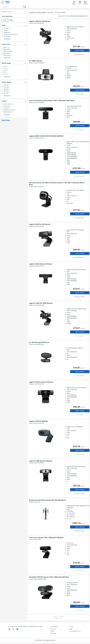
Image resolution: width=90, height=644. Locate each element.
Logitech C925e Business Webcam (41, 264)
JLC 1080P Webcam (36, 61)
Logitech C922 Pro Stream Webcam (41, 382)
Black (7, 47)
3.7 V (6, 68)
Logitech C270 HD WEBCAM (38, 421)
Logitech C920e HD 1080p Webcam (41, 303)
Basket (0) (85, 3)
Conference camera (10, 110)
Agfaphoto (7, 32)
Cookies (52, 631)
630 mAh (7, 89)
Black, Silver (8, 55)
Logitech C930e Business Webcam (41, 461)
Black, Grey (8, 49)
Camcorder (8, 106)
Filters (4, 12)
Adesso (7, 30)
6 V (5, 72)
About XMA (53, 633)
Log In (80, 3)
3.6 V (6, 66)
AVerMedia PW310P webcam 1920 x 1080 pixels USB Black (49, 577)
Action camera (8, 104)
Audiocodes (8, 36)
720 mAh (7, 93)
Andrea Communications (11, 34)
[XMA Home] (8, 2)
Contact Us (53, 629)
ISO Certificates (54, 627)
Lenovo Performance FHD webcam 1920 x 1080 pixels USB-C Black (52, 101)
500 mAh (7, 85)
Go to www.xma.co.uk (75, 631)
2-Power (7, 28)
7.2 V (6, 74)
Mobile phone (8, 112)
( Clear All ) (10, 12)
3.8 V (6, 70)
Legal (71, 629)
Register (74, 3)
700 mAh (7, 91)
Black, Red (7, 53)
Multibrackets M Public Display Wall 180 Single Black (47, 500)
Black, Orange (8, 51)
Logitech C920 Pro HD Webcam (40, 21)
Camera (7, 108)
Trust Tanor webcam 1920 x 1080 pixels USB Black (46, 537)
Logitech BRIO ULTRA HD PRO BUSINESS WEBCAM (46, 136)
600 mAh (7, 87)
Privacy (71, 627)
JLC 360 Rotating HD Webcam (39, 342)
